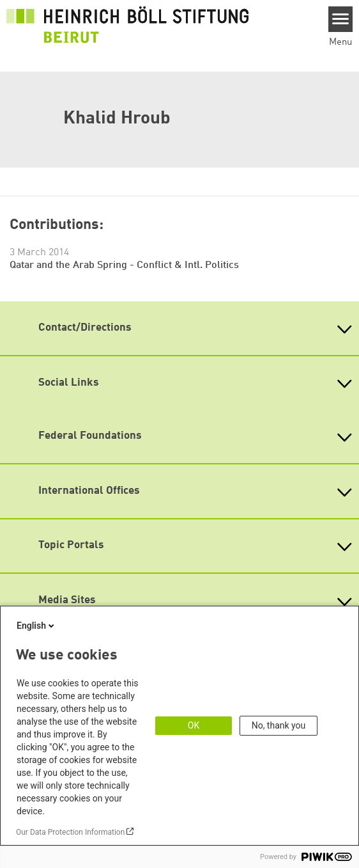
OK (194, 725)
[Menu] (341, 19)
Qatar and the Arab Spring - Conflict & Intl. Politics (124, 265)
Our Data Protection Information (70, 832)
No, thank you (279, 725)
